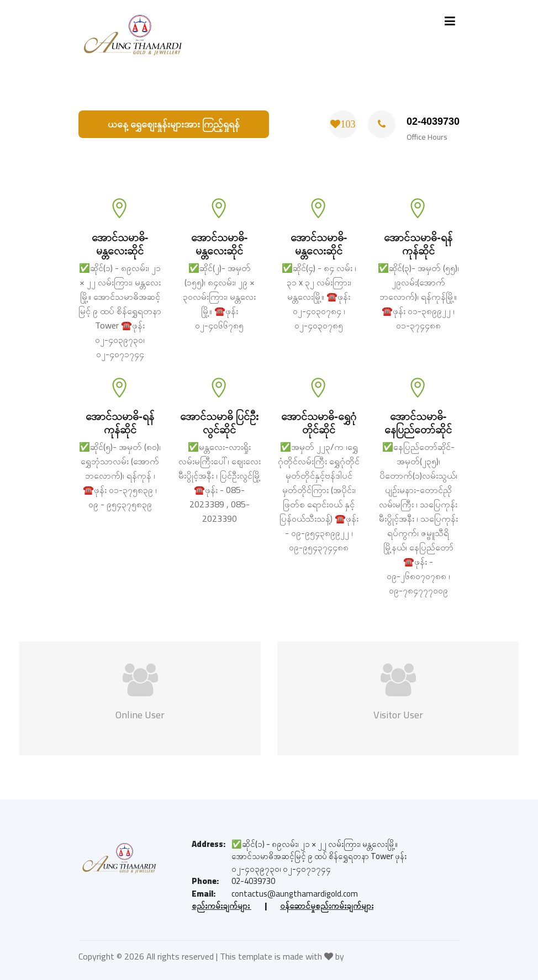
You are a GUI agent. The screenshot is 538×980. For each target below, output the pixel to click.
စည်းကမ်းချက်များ (221, 906)
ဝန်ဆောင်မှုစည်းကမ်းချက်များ (327, 906)
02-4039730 (433, 121)
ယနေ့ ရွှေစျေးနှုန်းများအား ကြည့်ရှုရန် (174, 124)
